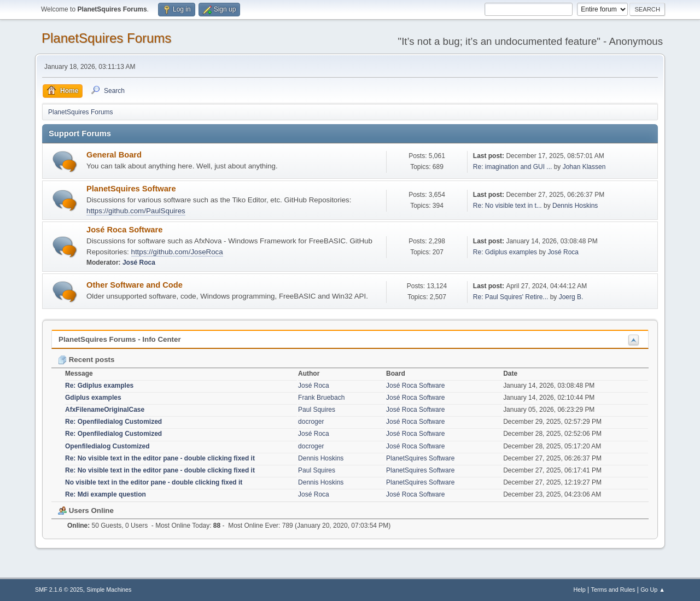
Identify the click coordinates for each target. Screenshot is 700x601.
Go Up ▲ (653, 590)
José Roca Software (124, 230)
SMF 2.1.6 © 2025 (59, 590)
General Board (114, 155)
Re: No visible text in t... (507, 206)
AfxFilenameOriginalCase (105, 410)
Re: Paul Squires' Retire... (511, 297)
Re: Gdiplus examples (505, 252)
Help (580, 590)
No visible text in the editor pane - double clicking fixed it (154, 482)
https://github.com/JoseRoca (177, 252)
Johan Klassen (584, 167)
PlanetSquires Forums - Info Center (120, 339)
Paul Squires (317, 410)
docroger (311, 422)
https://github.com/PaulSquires (136, 211)
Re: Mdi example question (106, 494)
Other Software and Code (135, 285)
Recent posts (86, 360)
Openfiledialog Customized (107, 446)
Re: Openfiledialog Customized (113, 422)
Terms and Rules (613, 590)
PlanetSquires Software (131, 189)
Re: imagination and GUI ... (513, 167)
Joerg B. (571, 297)
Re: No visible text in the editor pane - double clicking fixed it (160, 458)
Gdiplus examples (93, 398)
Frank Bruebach (321, 398)
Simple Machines (109, 590)
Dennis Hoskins (575, 206)
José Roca (139, 262)
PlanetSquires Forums (106, 38)
